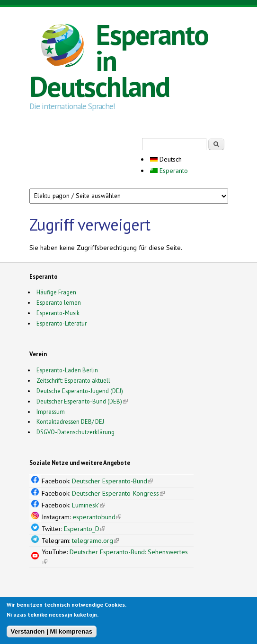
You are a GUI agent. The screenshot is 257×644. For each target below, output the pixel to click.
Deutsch (166, 159)
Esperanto (169, 171)
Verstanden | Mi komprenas (52, 632)
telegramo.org (95, 541)
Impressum (51, 412)
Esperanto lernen (59, 302)
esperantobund (97, 517)
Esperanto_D (84, 529)
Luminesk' (89, 505)
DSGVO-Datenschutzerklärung (75, 432)
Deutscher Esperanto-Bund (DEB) (79, 401)
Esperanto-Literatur (62, 323)
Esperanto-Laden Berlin (67, 370)
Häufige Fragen (56, 292)
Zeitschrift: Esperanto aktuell (73, 380)
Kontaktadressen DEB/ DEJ (70, 421)
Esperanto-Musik (58, 313)
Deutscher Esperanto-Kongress (118, 493)
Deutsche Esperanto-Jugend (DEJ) (80, 391)
